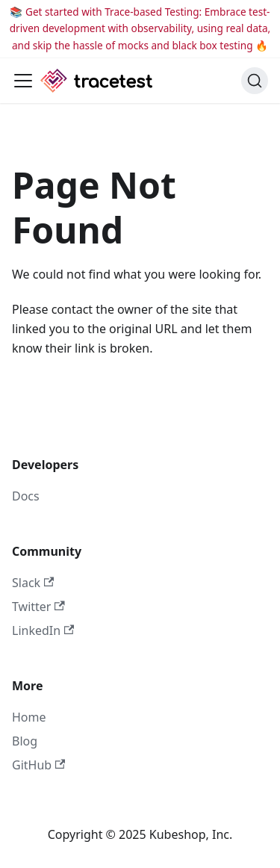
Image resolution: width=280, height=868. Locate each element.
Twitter (38, 607)
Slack (33, 583)
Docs (26, 496)
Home (29, 717)
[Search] (255, 81)
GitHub (38, 765)
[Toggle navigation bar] (23, 81)
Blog (25, 741)
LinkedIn (43, 630)
